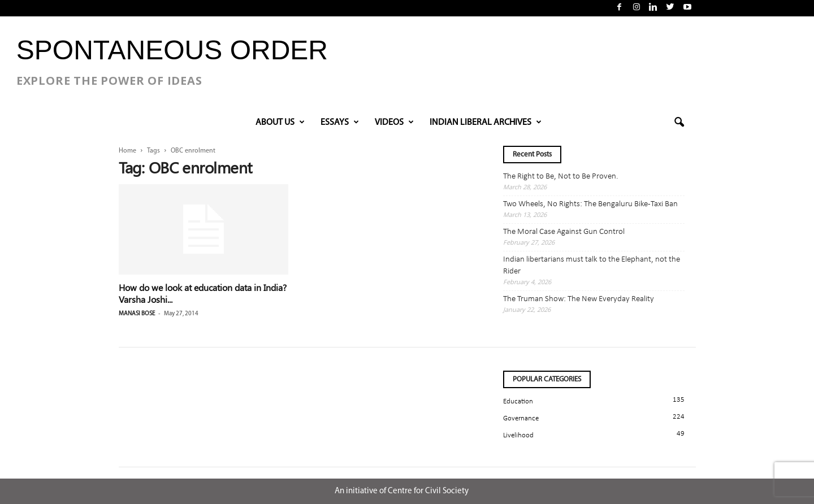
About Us (280, 123)
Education (518, 401)
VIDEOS (394, 123)
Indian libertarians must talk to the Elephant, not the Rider (592, 266)
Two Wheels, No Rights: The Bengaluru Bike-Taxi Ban (590, 204)
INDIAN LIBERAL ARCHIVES (486, 123)
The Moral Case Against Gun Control (564, 232)
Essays (340, 123)
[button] (679, 123)
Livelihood (518, 435)
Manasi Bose (137, 314)
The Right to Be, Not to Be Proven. (561, 177)
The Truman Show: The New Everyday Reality (579, 299)
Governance (521, 418)
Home (127, 151)
